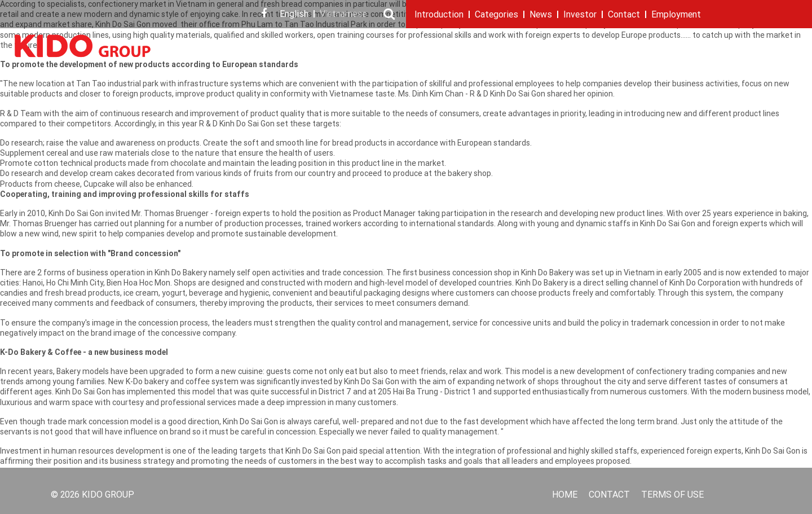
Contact (624, 15)
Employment (676, 15)
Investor (580, 15)
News (541, 15)
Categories (497, 15)
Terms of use (672, 495)
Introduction (439, 15)
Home (565, 495)
